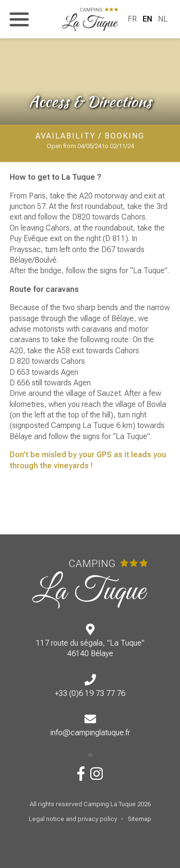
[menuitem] (132, 19)
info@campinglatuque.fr (90, 733)
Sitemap (139, 819)
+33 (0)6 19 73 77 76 (90, 693)
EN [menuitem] (147, 19)
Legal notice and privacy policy (73, 819)
